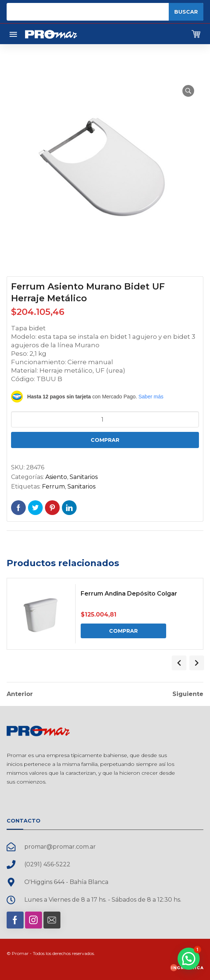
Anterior (20, 694)
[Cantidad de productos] (105, 419)
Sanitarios (84, 477)
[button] (188, 91)
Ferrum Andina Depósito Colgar (129, 594)
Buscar (186, 12)
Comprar (105, 440)
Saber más (151, 397)
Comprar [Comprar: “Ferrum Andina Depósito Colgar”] (123, 631)
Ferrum (53, 487)
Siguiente (188, 694)
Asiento (56, 477)
